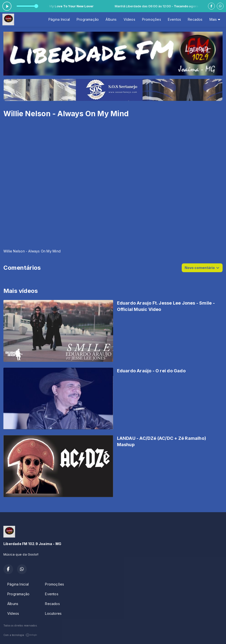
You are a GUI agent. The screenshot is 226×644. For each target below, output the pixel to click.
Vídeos (129, 19)
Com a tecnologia (20, 635)
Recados (195, 19)
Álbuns (111, 19)
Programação (88, 19)
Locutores (53, 613)
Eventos (174, 19)
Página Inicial (59, 19)
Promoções (152, 19)
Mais (215, 19)
